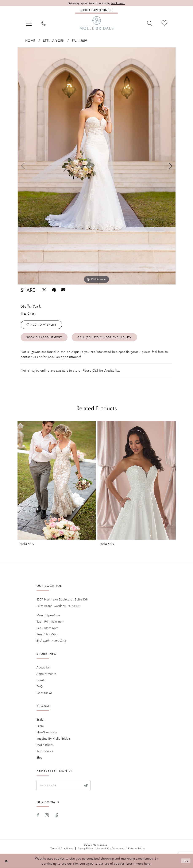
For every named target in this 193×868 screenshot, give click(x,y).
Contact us (45, 693)
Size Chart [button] (28, 313)
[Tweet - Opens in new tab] (44, 290)
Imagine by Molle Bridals (54, 738)
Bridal (40, 719)
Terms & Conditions (62, 848)
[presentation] (57, 480)
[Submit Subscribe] (86, 785)
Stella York (54, 41)
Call (95, 370)
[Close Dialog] (6, 861)
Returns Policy (136, 848)
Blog (39, 757)
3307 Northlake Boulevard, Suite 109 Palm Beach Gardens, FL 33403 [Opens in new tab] (62, 602)
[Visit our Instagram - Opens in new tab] (47, 815)
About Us (43, 667)
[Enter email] (64, 785)
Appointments (46, 674)
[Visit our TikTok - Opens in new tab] (57, 815)
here (147, 863)
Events (41, 680)
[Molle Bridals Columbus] (97, 23)
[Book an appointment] (96, 10)
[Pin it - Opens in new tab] (54, 290)
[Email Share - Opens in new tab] (64, 290)
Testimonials (45, 751)
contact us (28, 357)
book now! (118, 3)
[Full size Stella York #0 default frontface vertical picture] (97, 166)
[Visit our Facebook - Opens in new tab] (38, 815)
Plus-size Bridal (47, 732)
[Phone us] (44, 23)
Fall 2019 (79, 41)
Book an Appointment (44, 337)
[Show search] (150, 23)
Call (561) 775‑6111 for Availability (105, 337)
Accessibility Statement (111, 848)
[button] (29, 23)
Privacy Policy (85, 848)
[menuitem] (29, 23)
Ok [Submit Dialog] (186, 861)
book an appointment (64, 357)
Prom (40, 726)
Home (30, 41)
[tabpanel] (97, 166)
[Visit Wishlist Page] (164, 23)
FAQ (40, 686)
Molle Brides (45, 745)
